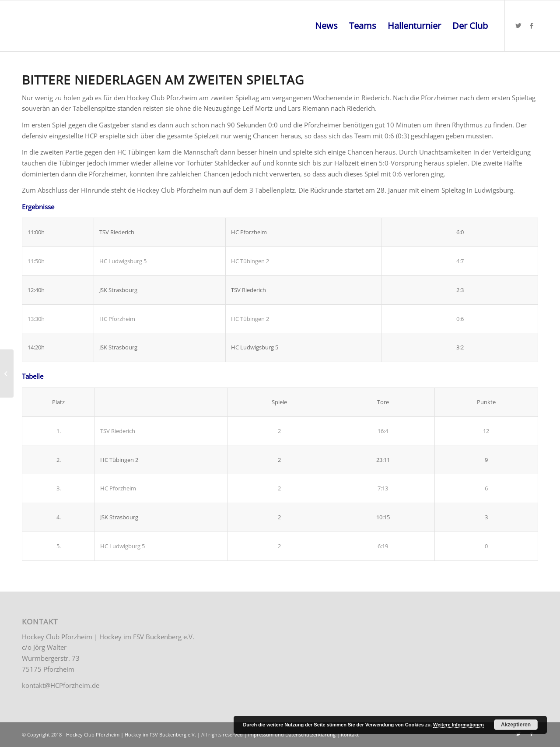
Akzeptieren (516, 725)
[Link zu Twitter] (518, 25)
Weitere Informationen (458, 725)
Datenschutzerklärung (310, 735)
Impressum (261, 735)
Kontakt (350, 735)
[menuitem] (326, 26)
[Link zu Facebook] (532, 25)
